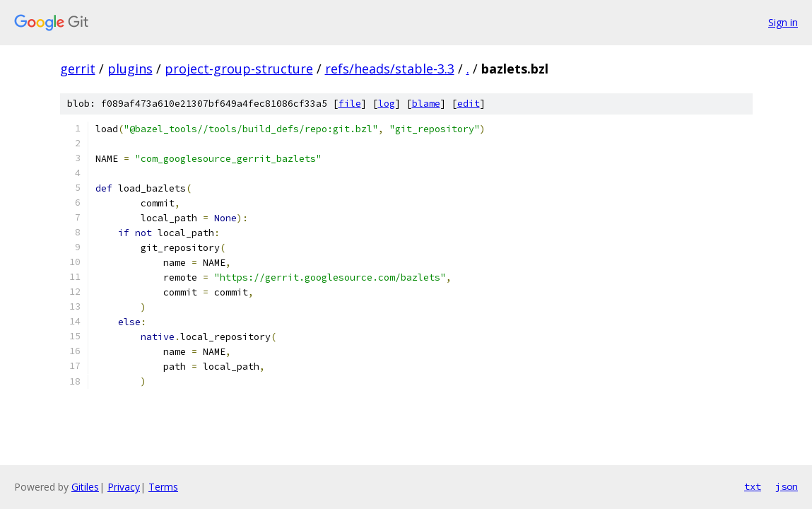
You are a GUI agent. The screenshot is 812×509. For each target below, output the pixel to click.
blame (426, 104)
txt (753, 486)
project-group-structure (239, 69)
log (387, 104)
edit (469, 104)
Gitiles (85, 487)
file (350, 104)
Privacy (124, 487)
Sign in (783, 22)
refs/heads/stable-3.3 (390, 69)
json (787, 486)
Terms (163, 487)
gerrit (78, 69)
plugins (130, 69)
